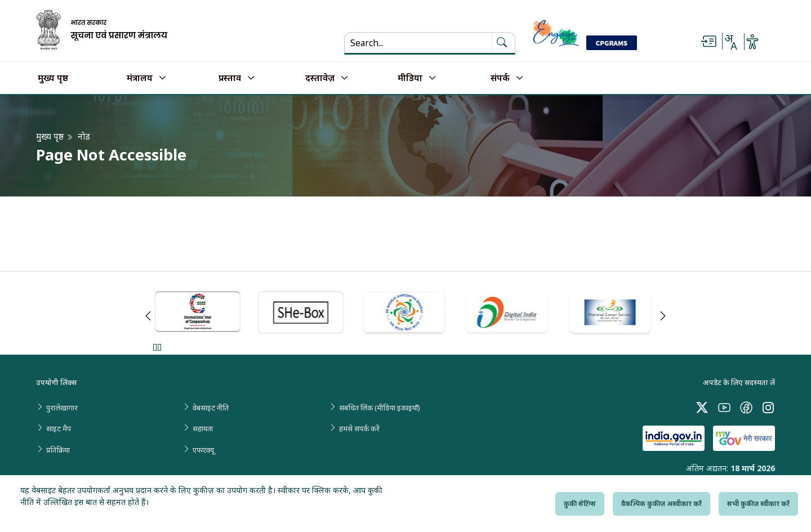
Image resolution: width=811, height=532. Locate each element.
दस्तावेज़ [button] (320, 78)
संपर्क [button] (500, 78)
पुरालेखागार (62, 408)
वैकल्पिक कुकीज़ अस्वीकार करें (661, 504)
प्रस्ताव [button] (230, 78)
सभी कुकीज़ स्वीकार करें (758, 504)
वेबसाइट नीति (211, 408)
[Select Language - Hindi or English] (730, 42)
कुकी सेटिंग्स (580, 504)
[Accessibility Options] (752, 42)
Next (663, 316)
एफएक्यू (203, 450)
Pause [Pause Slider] (157, 347)
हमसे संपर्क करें (359, 428)
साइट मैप (59, 428)
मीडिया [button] (410, 78)
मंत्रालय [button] (140, 78)
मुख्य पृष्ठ (53, 78)
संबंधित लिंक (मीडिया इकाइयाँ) (380, 408)
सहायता (203, 428)
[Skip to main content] (708, 42)
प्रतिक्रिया (58, 450)
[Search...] (418, 43)
